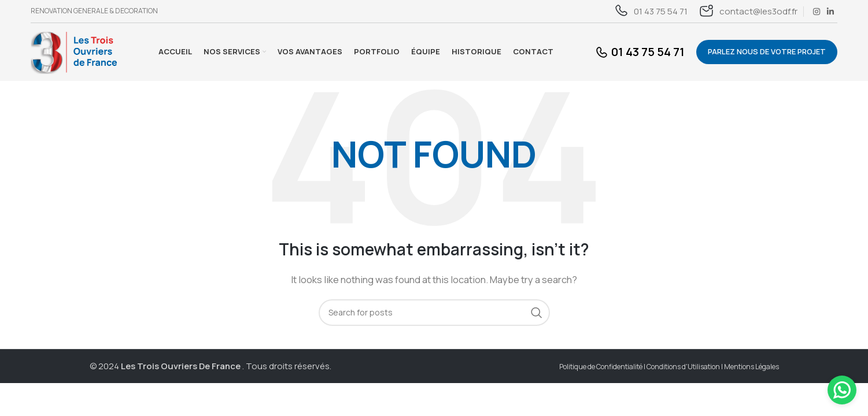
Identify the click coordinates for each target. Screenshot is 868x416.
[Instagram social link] (817, 12)
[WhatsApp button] (842, 390)
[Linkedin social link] (830, 12)
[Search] (434, 313)
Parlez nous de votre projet (767, 51)
